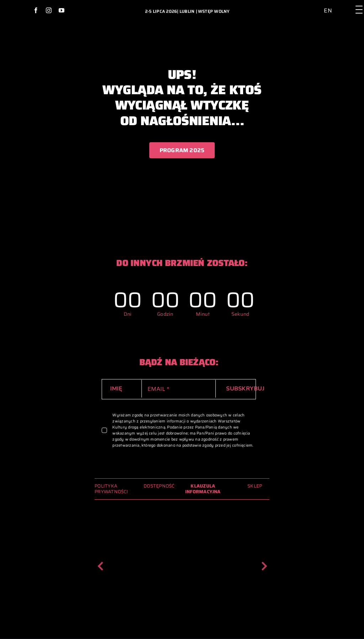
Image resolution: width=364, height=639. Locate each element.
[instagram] (49, 10)
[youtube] (61, 10)
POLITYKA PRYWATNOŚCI (111, 489)
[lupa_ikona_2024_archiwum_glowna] (346, 4)
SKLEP (255, 486)
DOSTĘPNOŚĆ (159, 486)
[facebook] (36, 10)
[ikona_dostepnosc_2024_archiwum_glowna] (319, 5)
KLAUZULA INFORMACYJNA (203, 489)
